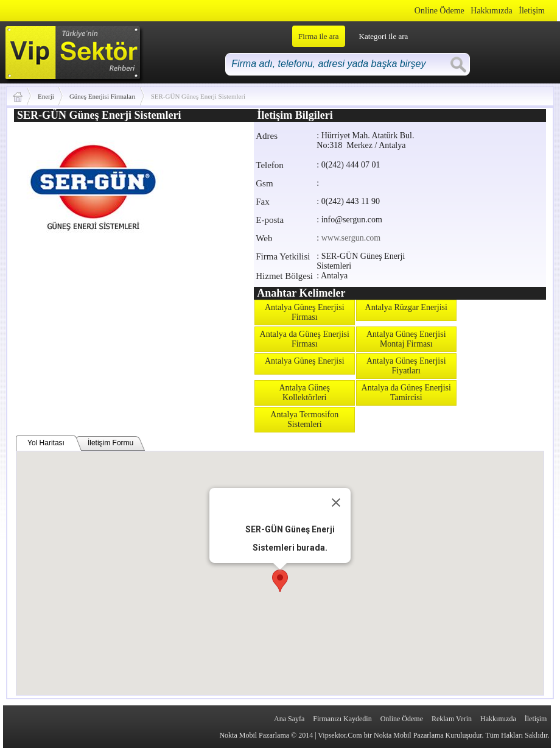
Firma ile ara (318, 36)
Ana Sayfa (289, 719)
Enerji (46, 96)
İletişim (532, 11)
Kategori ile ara (384, 36)
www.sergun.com (351, 238)
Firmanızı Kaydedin (342, 719)
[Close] (336, 503)
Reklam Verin (452, 719)
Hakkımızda (491, 11)
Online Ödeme (439, 11)
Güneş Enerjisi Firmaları (103, 96)
